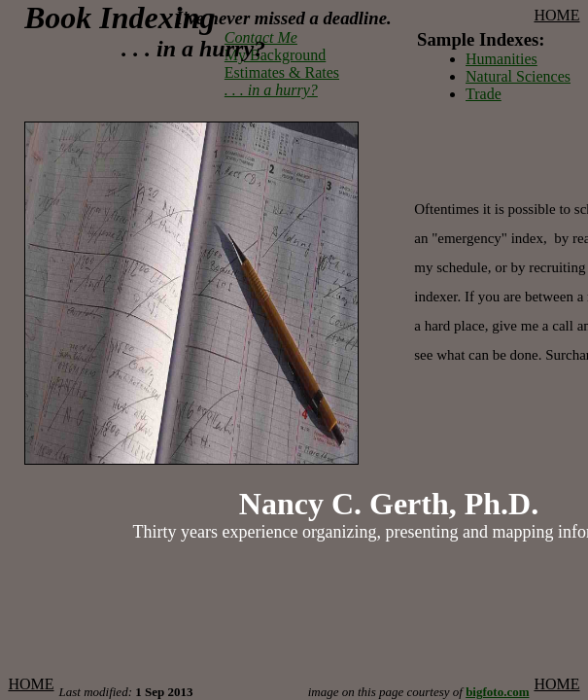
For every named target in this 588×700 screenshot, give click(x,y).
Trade (484, 94)
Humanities (502, 59)
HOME (556, 15)
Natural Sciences (518, 76)
